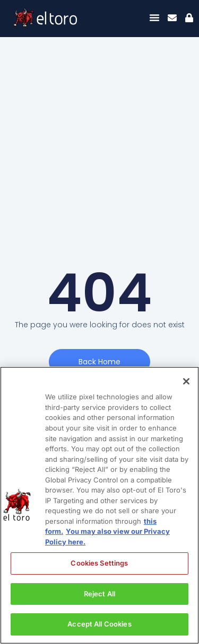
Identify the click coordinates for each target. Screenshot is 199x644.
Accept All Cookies (99, 624)
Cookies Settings (99, 563)
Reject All (99, 594)
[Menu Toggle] (154, 17)
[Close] (186, 381)
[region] (99, 505)
